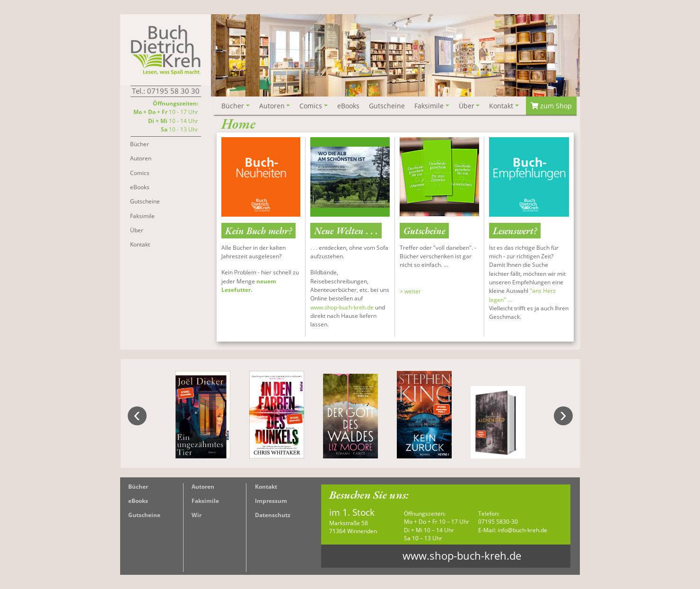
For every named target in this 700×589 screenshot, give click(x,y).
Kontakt (266, 487)
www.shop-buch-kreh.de (342, 307)
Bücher (138, 487)
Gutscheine (144, 515)
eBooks (138, 501)
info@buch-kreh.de (522, 530)
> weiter (410, 291)
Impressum (271, 501)
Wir (197, 515)
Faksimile (205, 501)
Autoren (203, 487)
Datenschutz (273, 515)
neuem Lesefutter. (249, 286)
